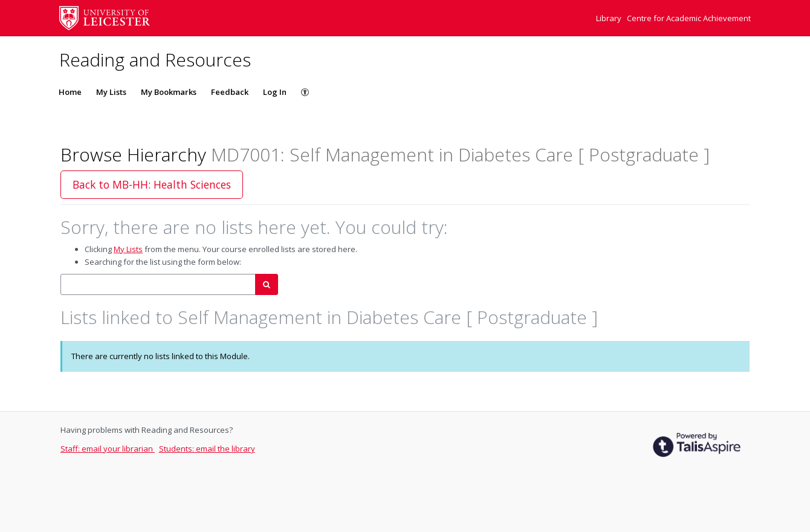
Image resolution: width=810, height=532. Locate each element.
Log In (275, 92)
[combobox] (158, 284)
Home (70, 92)
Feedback (230, 92)
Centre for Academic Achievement (689, 18)
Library (610, 18)
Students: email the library (207, 449)
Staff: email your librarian (108, 449)
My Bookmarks (169, 92)
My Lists (111, 92)
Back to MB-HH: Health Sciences (152, 184)
